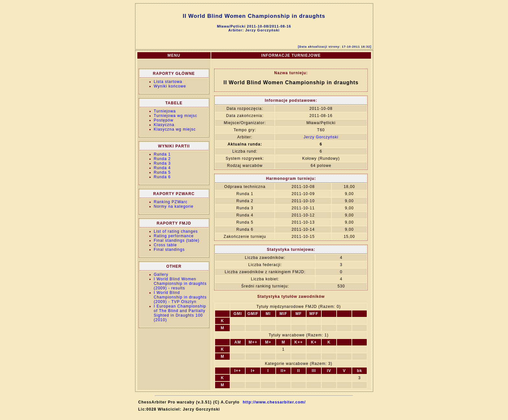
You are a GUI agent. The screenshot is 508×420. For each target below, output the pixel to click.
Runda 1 (162, 154)
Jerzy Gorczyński (321, 137)
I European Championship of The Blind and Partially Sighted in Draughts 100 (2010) (180, 313)
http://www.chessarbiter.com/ (274, 402)
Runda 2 (162, 159)
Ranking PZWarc (171, 202)
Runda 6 (162, 177)
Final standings (169, 250)
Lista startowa (168, 82)
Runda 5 (162, 172)
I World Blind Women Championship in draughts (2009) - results (180, 284)
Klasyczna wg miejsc (175, 129)
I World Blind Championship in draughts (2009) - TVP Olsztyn (180, 297)
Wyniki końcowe (170, 86)
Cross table (166, 245)
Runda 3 (162, 163)
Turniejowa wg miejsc (176, 116)
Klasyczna (164, 125)
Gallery (161, 274)
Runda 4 (162, 168)
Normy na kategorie (174, 206)
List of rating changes (176, 231)
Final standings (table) (177, 240)
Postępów (164, 120)
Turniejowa (165, 111)
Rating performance (174, 236)
